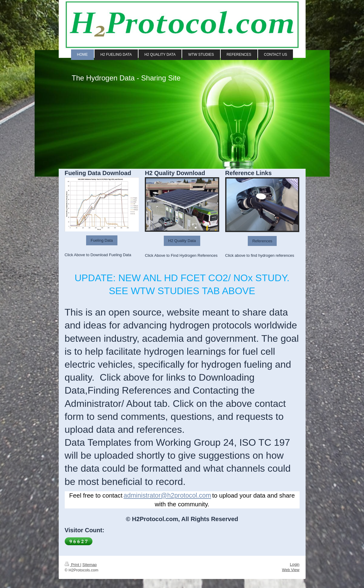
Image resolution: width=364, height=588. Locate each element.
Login (295, 564)
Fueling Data (102, 240)
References (262, 241)
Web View (291, 570)
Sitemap (89, 565)
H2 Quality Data (182, 241)
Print (73, 565)
